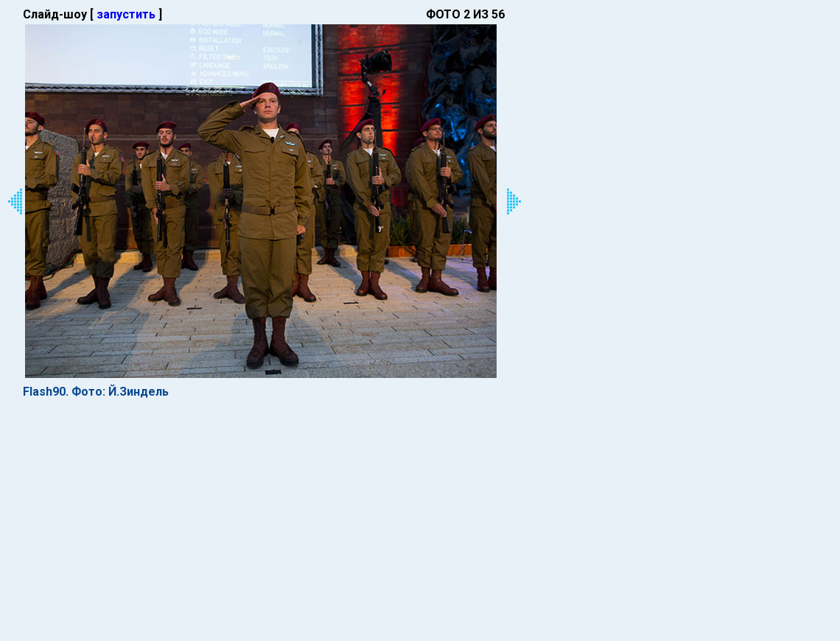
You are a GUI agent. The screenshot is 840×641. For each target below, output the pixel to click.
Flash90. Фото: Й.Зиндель (96, 392)
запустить (126, 14)
